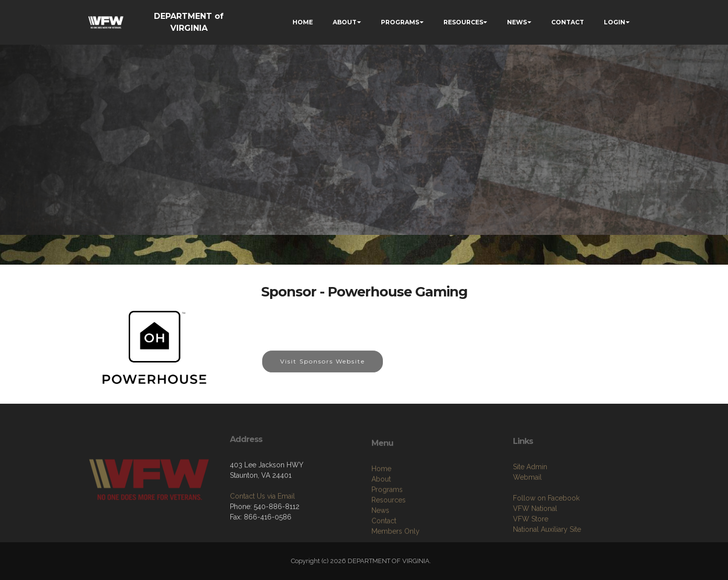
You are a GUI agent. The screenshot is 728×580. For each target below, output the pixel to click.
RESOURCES (463, 22)
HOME (303, 22)
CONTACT (568, 22)
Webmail (527, 507)
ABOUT (345, 22)
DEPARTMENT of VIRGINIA (189, 22)
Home (381, 502)
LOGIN (615, 22)
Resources (389, 533)
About (381, 512)
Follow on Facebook (546, 528)
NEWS (517, 22)
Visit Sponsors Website (323, 368)
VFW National (535, 538)
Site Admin (530, 497)
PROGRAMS (400, 22)
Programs (387, 523)
